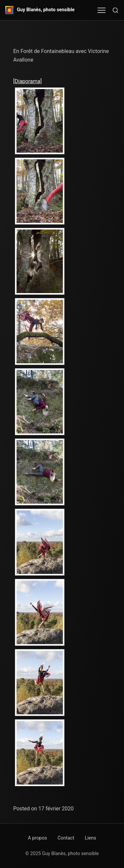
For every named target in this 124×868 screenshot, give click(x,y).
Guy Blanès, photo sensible (46, 10)
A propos (37, 838)
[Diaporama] (27, 81)
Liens (90, 838)
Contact (66, 838)
